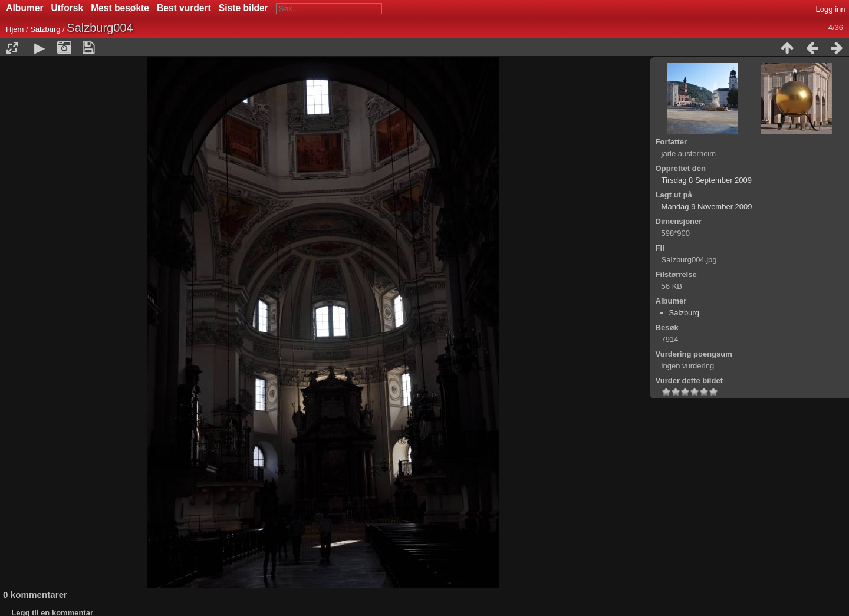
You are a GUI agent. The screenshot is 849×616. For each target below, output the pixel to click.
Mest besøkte (120, 8)
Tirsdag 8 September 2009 (707, 180)
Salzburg (45, 29)
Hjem (15, 29)
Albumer (24, 8)
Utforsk (68, 8)
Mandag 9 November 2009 (707, 207)
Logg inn (831, 9)
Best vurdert (184, 8)
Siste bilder (243, 8)
